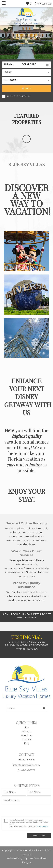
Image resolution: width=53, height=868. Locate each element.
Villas (27, 728)
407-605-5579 (26, 770)
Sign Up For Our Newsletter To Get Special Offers (27, 616)
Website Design (15, 858)
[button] (26, 73)
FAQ (27, 743)
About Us (26, 735)
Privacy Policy (42, 826)
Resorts (27, 732)
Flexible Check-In (19, 96)
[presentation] (24, 811)
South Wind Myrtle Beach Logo (26, 16)
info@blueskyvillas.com (26, 765)
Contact (27, 739)
